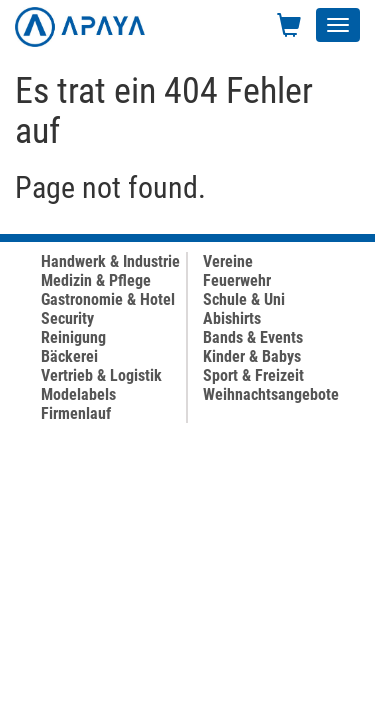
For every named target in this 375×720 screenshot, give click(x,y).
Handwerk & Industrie (110, 261)
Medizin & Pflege (96, 280)
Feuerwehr (237, 280)
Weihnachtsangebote (271, 394)
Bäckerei (69, 356)
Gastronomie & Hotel (108, 299)
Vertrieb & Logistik (101, 375)
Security (67, 318)
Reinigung (73, 337)
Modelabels (78, 394)
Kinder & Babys (252, 356)
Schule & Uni (244, 299)
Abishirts (232, 318)
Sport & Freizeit (253, 375)
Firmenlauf (76, 413)
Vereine (228, 261)
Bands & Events (253, 337)
